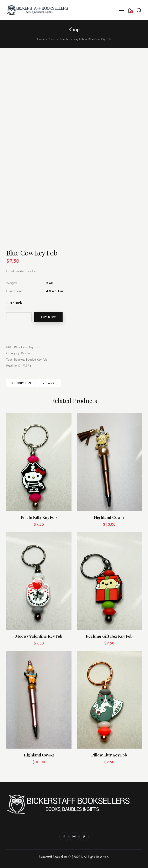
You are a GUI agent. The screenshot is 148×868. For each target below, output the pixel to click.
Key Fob (79, 39)
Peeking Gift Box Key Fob (109, 636)
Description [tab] (20, 383)
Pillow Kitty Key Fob (109, 755)
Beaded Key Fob (38, 359)
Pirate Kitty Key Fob (39, 518)
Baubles (65, 39)
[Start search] (139, 10)
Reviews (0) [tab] (46, 383)
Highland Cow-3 (109, 518)
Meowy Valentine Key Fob (39, 636)
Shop (52, 39)
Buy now (51, 317)
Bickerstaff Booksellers (53, 857)
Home (41, 39)
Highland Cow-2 (39, 755)
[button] (121, 10)
